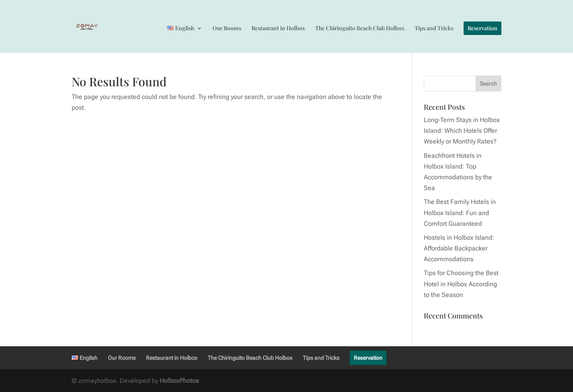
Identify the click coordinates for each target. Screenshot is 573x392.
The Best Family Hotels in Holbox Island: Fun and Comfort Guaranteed (460, 212)
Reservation (482, 28)
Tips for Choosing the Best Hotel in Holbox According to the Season (461, 284)
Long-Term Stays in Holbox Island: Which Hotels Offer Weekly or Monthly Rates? (462, 131)
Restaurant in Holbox (278, 29)
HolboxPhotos (179, 381)
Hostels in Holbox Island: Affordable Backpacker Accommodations (459, 248)
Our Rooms (227, 29)
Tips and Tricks (434, 29)
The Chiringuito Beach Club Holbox (360, 29)
